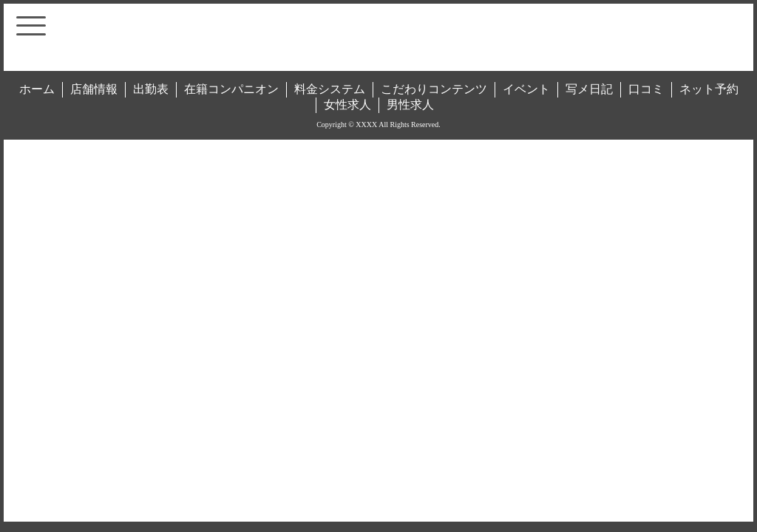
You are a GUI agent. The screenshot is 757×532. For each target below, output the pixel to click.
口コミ (646, 89)
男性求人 (410, 105)
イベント (526, 89)
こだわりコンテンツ (434, 89)
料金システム (330, 89)
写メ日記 (589, 89)
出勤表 (151, 89)
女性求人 (347, 105)
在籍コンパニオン (231, 89)
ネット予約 (709, 89)
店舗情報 (94, 89)
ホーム (37, 89)
